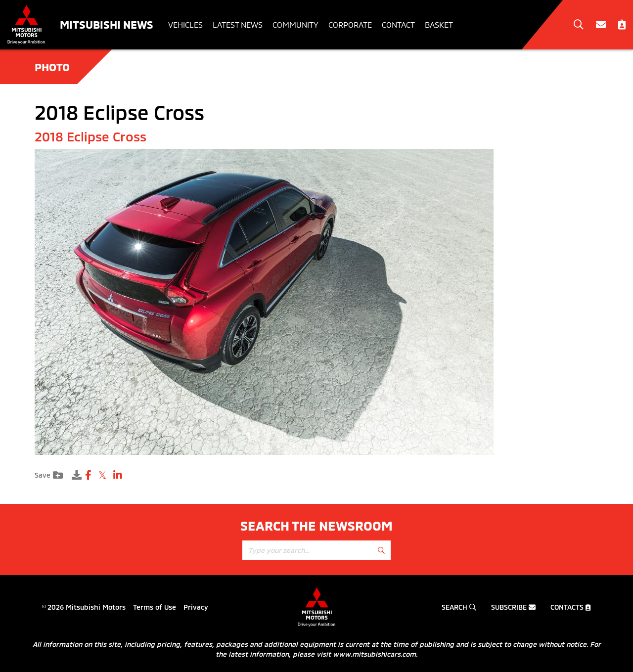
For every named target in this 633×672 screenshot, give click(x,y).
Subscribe (513, 607)
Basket (439, 24)
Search (459, 607)
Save (49, 475)
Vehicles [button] (185, 24)
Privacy (196, 607)
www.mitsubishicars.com (374, 654)
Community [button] (295, 24)
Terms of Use (155, 607)
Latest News (238, 24)
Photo (52, 67)
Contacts (571, 607)
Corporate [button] (350, 24)
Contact (398, 24)
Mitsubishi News (107, 24)
